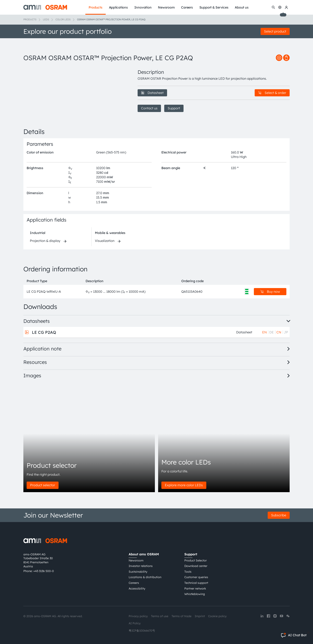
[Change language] (280, 7)
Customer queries (196, 577)
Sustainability (138, 572)
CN (279, 332)
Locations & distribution (145, 577)
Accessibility (137, 589)
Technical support (196, 583)
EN (265, 332)
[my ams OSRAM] (286, 7)
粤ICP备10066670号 (142, 631)
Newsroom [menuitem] (166, 7)
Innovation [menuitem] (143, 7)
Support (174, 108)
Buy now (270, 292)
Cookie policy (217, 616)
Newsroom (136, 560)
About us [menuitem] (242, 7)
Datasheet (152, 93)
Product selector (43, 485)
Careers (134, 583)
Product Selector (196, 560)
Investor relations (141, 566)
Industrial (38, 233)
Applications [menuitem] (118, 7)
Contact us (149, 108)
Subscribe (279, 515)
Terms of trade (181, 616)
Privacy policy (138, 616)
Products (30, 19)
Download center (196, 566)
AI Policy (135, 623)
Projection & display (45, 241)
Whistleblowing (195, 594)
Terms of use (160, 616)
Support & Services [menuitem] (214, 7)
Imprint (200, 616)
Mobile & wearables (110, 233)
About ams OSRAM (144, 554)
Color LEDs (63, 19)
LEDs (46, 19)
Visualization (105, 241)
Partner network (195, 589)
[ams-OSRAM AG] (45, 7)
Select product (275, 31)
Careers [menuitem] (187, 7)
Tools (188, 572)
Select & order (272, 93)
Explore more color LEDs (184, 485)
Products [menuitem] (95, 7)
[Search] (273, 7)
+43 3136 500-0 (44, 571)
